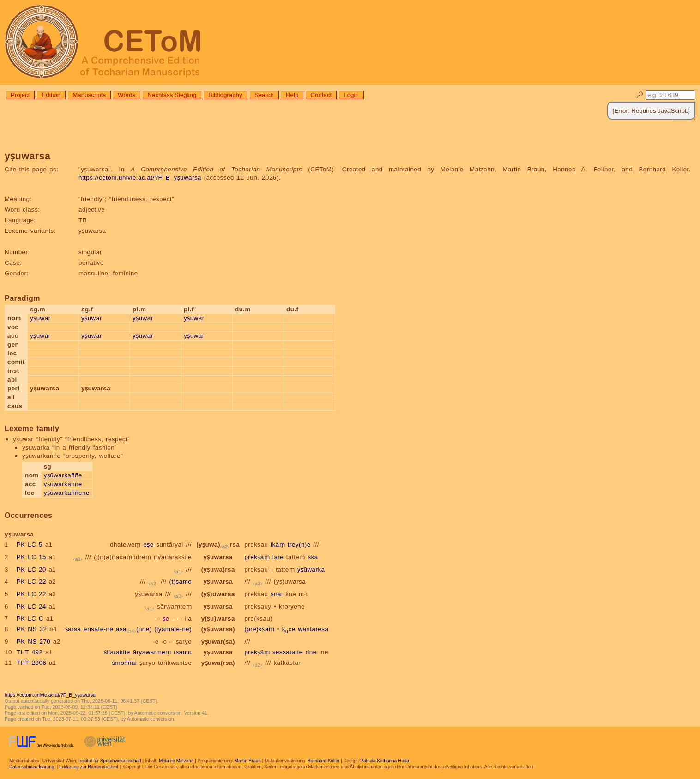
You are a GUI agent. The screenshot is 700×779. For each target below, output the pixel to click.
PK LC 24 (31, 606)
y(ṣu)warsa (218, 618)
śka (313, 557)
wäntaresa (313, 629)
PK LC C (30, 618)
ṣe (166, 618)
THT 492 (30, 652)
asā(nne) (134, 629)
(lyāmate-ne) (173, 629)
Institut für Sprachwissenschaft (110, 761)
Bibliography (225, 95)
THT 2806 (32, 663)
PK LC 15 (31, 557)
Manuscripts (89, 95)
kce (289, 629)
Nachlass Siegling (172, 95)
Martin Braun (248, 761)
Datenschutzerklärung (32, 767)
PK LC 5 (30, 545)
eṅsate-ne (98, 629)
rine (311, 652)
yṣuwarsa (218, 557)
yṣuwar (40, 318)
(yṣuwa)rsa (218, 545)
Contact (321, 95)
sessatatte (288, 652)
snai (277, 594)
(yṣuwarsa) (218, 629)
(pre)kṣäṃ (259, 629)
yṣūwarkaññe (63, 475)
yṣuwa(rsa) (218, 663)
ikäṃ (278, 545)
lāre (278, 557)
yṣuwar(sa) (218, 642)
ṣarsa (73, 629)
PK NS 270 (33, 642)
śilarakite (117, 652)
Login (351, 95)
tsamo (183, 652)
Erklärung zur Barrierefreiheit (89, 767)
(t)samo (180, 581)
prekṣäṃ (257, 557)
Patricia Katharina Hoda (385, 761)
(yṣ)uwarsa (290, 581)
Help (292, 95)
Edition (51, 95)
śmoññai (124, 663)
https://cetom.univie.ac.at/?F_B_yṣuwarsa (140, 178)
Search (264, 95)
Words (127, 95)
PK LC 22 (31, 581)
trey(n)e (299, 545)
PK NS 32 (32, 629)
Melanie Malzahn (176, 761)
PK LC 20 (31, 569)
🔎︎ (640, 95)
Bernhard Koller (323, 761)
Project (20, 95)
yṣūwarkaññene (67, 493)
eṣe (148, 545)
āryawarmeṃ (152, 652)
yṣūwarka (311, 569)
